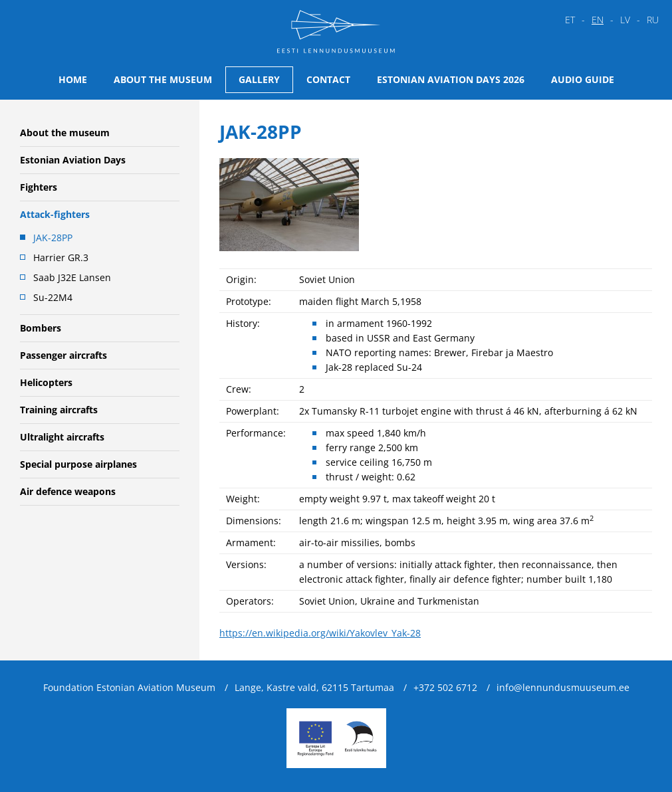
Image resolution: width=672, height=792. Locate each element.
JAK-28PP (53, 238)
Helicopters (46, 382)
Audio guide (583, 79)
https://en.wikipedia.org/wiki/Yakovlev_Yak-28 (320, 633)
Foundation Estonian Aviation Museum (129, 687)
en (598, 20)
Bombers (41, 328)
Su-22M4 (53, 297)
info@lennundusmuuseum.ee (563, 687)
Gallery (259, 79)
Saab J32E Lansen (72, 277)
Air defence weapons (68, 491)
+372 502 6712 (445, 687)
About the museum (163, 79)
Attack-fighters (55, 214)
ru (653, 20)
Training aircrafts (59, 410)
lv (625, 20)
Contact (328, 79)
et (570, 20)
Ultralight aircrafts (62, 437)
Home (73, 79)
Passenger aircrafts (63, 355)
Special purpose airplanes (78, 464)
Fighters (39, 187)
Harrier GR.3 (61, 257)
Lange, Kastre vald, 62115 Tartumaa (314, 687)
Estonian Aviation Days (73, 160)
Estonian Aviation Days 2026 (451, 79)
